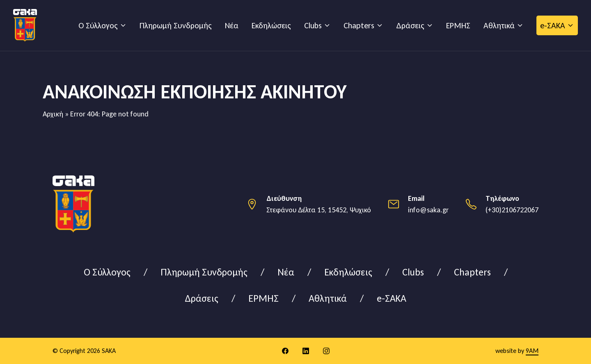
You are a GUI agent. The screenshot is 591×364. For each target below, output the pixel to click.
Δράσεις (410, 25)
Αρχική (53, 114)
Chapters (359, 25)
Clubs (313, 25)
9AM (532, 351)
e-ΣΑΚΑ (553, 25)
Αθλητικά (499, 25)
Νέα (232, 25)
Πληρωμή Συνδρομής (176, 25)
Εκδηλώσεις (271, 25)
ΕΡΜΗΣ (458, 25)
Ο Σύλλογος (98, 25)
